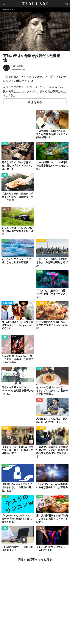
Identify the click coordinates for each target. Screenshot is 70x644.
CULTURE (41, 112)
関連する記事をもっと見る (35, 559)
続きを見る (35, 102)
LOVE (39, 400)
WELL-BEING (7, 303)
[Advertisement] (35, 604)
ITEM (5, 144)
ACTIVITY (41, 241)
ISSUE (5, 241)
